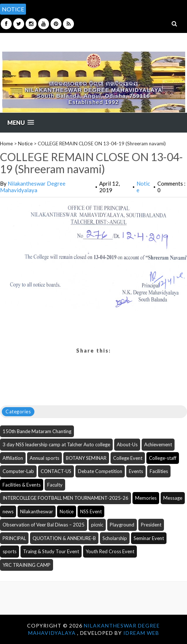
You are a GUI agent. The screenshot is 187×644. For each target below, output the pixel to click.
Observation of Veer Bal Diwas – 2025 (44, 525)
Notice (25, 144)
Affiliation (13, 458)
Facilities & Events (22, 485)
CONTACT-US (56, 471)
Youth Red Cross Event (110, 551)
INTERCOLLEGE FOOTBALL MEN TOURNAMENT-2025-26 (66, 498)
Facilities (159, 471)
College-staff (163, 458)
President (151, 525)
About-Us (127, 444)
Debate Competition (100, 471)
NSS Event (91, 511)
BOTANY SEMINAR (86, 458)
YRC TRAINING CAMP (27, 565)
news (8, 511)
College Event (128, 458)
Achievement (158, 444)
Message (173, 498)
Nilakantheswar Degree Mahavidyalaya (33, 187)
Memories (146, 498)
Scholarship (115, 538)
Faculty (55, 485)
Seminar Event (149, 538)
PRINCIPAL (14, 538)
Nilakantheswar (37, 511)
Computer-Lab (18, 471)
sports (10, 551)
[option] (107, 5)
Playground (122, 525)
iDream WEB (141, 633)
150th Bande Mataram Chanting (37, 431)
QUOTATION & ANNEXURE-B (64, 538)
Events (136, 471)
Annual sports (44, 458)
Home (6, 144)
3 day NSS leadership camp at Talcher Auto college (56, 444)
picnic (97, 525)
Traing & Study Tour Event (51, 551)
